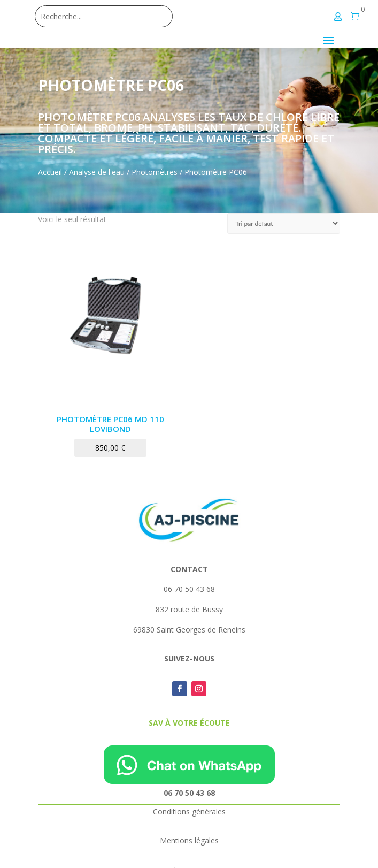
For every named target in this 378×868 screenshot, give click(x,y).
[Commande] (284, 223)
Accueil (50, 172)
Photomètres (155, 172)
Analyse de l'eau (97, 172)
